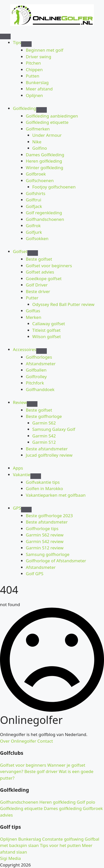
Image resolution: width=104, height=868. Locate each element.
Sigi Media (10, 858)
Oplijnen (9, 839)
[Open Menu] (5, 36)
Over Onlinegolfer (18, 741)
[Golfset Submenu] (33, 253)
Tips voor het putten (60, 845)
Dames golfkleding (62, 808)
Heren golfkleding (57, 802)
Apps (18, 468)
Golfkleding (25, 108)
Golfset (20, 251)
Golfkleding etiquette (21, 808)
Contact (45, 741)
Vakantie (22, 475)
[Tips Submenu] (26, 44)
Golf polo (85, 802)
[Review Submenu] (32, 404)
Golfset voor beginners (23, 765)
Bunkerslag (29, 839)
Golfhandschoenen (19, 802)
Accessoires (25, 349)
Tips (17, 42)
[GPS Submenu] (26, 510)
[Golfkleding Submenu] (41, 110)
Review (20, 402)
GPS (17, 508)
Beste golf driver (40, 771)
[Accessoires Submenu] (41, 351)
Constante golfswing (62, 839)
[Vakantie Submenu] (36, 476)
